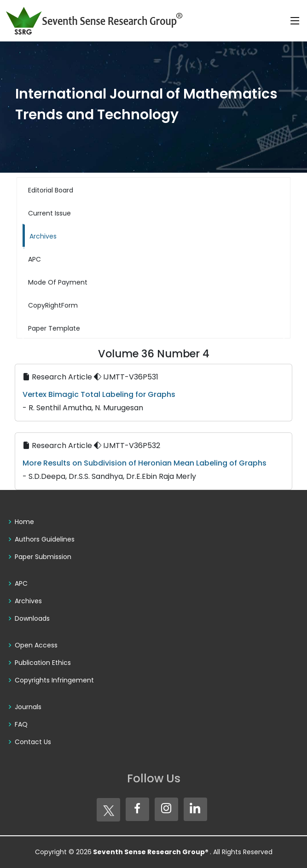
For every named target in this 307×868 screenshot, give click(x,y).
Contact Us (33, 742)
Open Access (36, 645)
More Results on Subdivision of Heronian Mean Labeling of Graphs (145, 463)
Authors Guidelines (45, 539)
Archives (28, 601)
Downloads (32, 618)
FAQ (21, 724)
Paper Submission (43, 557)
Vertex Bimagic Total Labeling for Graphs (99, 394)
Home (24, 522)
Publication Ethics (43, 663)
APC (21, 583)
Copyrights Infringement (54, 680)
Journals (28, 707)
